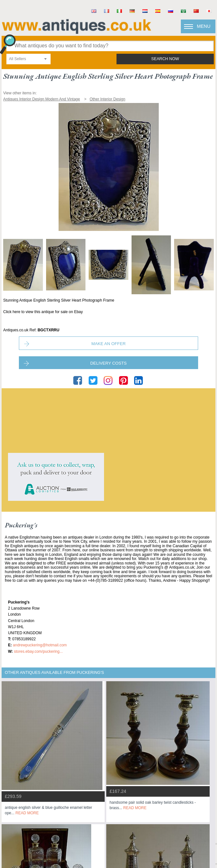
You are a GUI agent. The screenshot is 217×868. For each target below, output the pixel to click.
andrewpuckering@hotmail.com (40, 645)
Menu (204, 26)
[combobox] (28, 59)
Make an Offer (109, 344)
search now (165, 59)
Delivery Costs (108, 363)
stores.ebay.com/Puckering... (38, 651)
